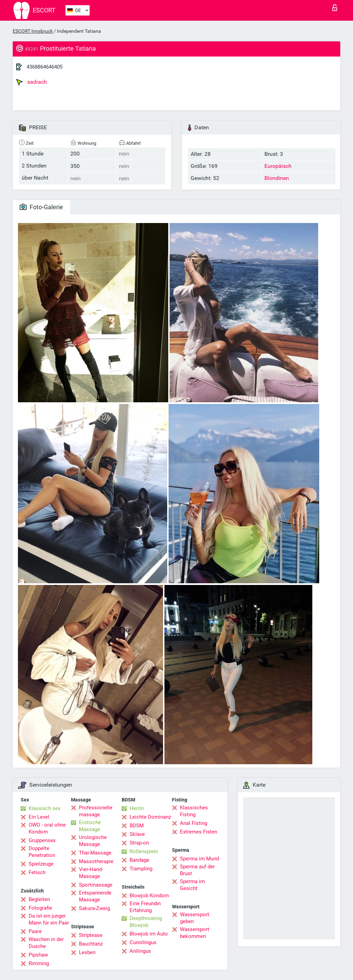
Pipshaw (38, 955)
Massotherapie (96, 861)
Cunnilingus (143, 942)
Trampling (141, 869)
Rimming (39, 963)
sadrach (32, 82)
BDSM (137, 826)
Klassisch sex (44, 808)
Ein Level (39, 817)
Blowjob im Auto (149, 934)
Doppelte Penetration (42, 852)
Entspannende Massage (95, 896)
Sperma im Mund (199, 859)
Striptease (91, 935)
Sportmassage (96, 885)
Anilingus (140, 951)
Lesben (87, 952)
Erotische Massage (90, 826)
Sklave (137, 834)
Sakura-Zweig (94, 908)
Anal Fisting (194, 823)
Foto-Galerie (41, 207)
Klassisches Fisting (194, 811)
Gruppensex (42, 840)
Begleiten (39, 899)
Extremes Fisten (199, 832)
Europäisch (278, 166)
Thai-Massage (95, 853)
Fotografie (40, 908)
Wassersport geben (195, 918)
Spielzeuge (41, 864)
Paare (35, 931)
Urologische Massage (93, 841)
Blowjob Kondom (149, 896)
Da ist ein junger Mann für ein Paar (49, 919)
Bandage (139, 860)
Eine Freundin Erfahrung (145, 907)
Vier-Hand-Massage (91, 873)
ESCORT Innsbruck (33, 31)
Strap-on (139, 843)
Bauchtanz (91, 944)
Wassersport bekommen (195, 933)
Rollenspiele (144, 851)
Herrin (137, 808)
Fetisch (37, 872)
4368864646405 (44, 67)
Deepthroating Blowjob (146, 922)
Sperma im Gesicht (192, 885)
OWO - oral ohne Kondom (47, 828)
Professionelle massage (96, 811)
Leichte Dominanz (150, 817)
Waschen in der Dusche (46, 943)
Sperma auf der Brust (197, 870)
